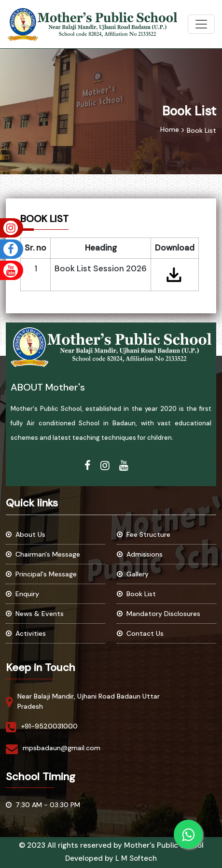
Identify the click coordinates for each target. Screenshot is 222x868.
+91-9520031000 (49, 726)
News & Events (35, 614)
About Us (26, 534)
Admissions (140, 554)
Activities (26, 633)
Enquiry (22, 594)
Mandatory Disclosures (159, 614)
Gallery (133, 574)
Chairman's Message (43, 554)
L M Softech (136, 858)
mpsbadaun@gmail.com (62, 748)
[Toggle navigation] (201, 24)
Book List (136, 594)
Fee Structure (144, 534)
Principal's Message (41, 574)
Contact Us (140, 633)
